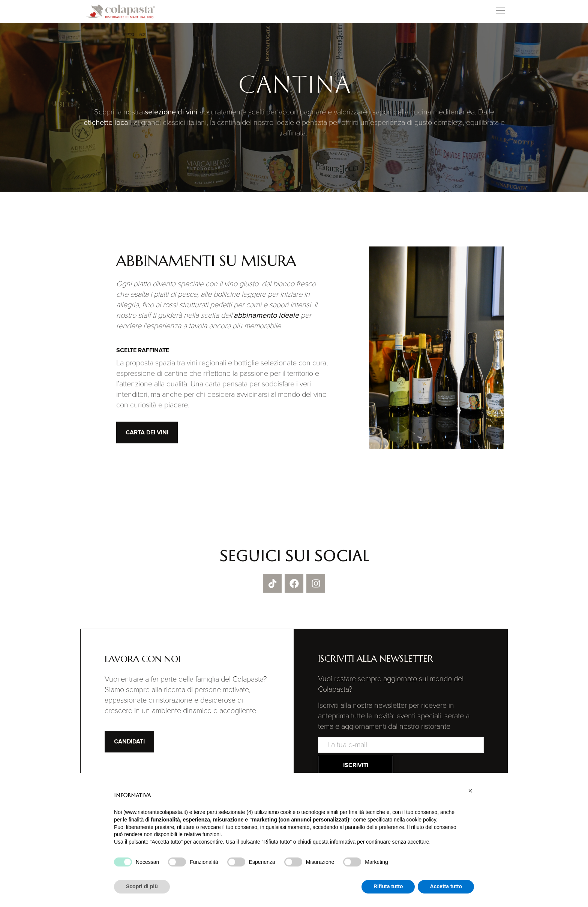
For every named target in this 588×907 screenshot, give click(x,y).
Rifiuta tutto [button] (388, 886)
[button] (500, 12)
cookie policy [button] (421, 820)
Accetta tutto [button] (446, 886)
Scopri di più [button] (142, 886)
